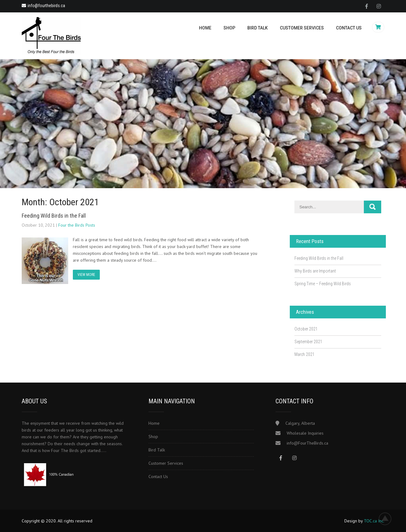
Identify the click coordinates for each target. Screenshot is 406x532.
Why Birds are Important (315, 271)
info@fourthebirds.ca (43, 6)
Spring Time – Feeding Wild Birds (323, 284)
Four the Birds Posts (77, 225)
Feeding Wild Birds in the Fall (54, 216)
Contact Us (349, 28)
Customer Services (302, 28)
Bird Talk (258, 28)
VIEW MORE (86, 275)
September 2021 (308, 342)
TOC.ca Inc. (374, 521)
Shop (229, 28)
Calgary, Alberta (300, 423)
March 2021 (304, 354)
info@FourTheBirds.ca (307, 443)
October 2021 (306, 329)
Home (205, 28)
